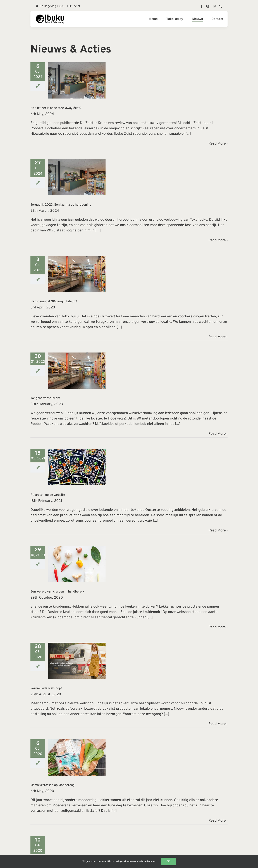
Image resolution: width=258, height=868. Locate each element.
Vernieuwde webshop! (46, 688)
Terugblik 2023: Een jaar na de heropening (61, 205)
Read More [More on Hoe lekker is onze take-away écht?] (217, 144)
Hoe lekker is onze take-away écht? (56, 108)
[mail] (214, 6)
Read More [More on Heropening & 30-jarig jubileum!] (217, 337)
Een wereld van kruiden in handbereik (57, 592)
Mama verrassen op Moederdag (52, 785)
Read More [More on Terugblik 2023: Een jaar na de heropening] (217, 240)
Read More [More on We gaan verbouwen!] (217, 434)
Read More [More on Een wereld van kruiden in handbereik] (217, 627)
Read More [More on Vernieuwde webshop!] (217, 724)
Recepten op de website (48, 495)
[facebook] (201, 6)
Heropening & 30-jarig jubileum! (54, 302)
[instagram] (208, 6)
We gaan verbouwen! (45, 398)
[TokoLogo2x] (50, 16)
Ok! (169, 861)
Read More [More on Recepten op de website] (217, 531)
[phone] (221, 6)
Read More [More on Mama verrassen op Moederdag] (217, 821)
